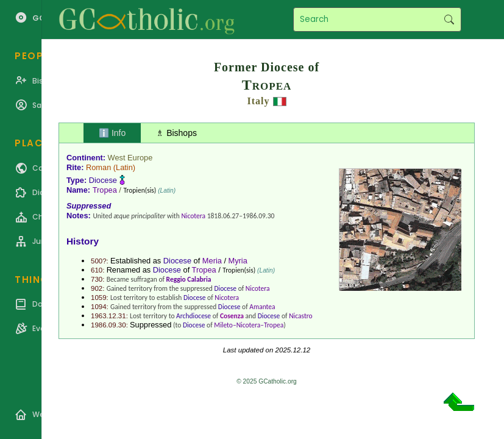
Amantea (262, 307)
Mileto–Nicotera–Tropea (249, 325)
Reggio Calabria (189, 279)
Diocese (103, 180)
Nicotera (193, 216)
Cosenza (232, 316)
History (83, 241)
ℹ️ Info (112, 133)
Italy (259, 101)
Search (449, 20)
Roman (98, 167)
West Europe (130, 158)
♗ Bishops (176, 133)
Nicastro (301, 316)
